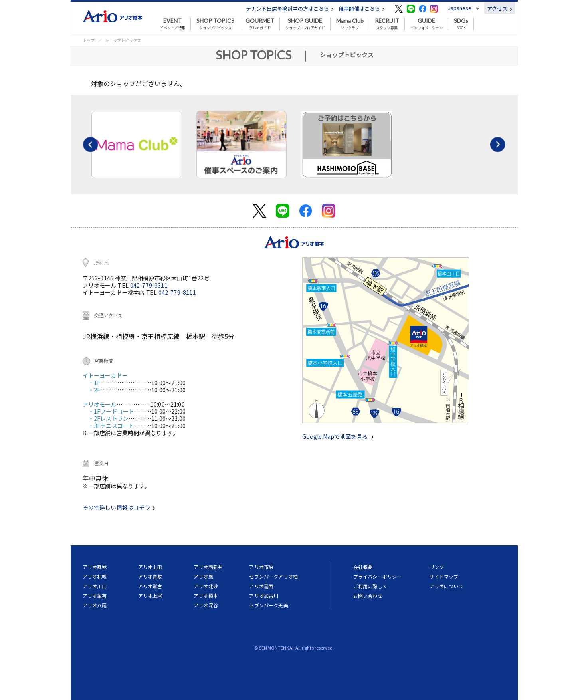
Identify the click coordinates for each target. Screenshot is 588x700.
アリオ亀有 (95, 596)
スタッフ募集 (387, 24)
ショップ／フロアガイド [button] (305, 24)
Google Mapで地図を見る (338, 436)
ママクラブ (350, 24)
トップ (89, 40)
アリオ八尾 (95, 605)
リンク (437, 567)
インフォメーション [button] (427, 24)
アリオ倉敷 (150, 576)
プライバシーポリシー (378, 576)
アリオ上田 (150, 567)
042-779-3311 (149, 285)
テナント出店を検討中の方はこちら (290, 9)
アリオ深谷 (206, 605)
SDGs (461, 24)
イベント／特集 (173, 24)
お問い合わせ (368, 596)
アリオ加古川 (264, 596)
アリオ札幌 (95, 576)
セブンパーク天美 (268, 605)
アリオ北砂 (206, 586)
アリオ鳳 (203, 576)
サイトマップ (444, 576)
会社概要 (363, 567)
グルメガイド (260, 24)
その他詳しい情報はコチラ (119, 507)
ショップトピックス (215, 24)
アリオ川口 (95, 586)
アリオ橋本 (206, 596)
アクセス (500, 9)
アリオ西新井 (208, 567)
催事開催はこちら (362, 9)
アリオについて (446, 586)
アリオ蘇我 (95, 567)
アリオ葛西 (261, 586)
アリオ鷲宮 (150, 586)
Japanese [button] (460, 8)
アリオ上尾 (150, 596)
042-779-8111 (177, 292)
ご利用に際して (370, 586)
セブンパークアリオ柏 (273, 576)
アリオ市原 (261, 567)
